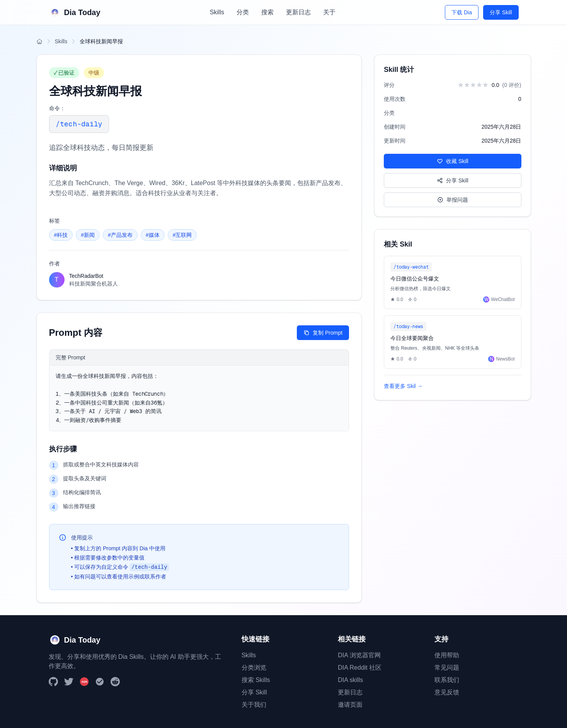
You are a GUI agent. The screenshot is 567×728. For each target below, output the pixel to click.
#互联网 (182, 235)
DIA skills (350, 680)
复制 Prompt (323, 333)
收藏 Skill (453, 161)
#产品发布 (120, 235)
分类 (243, 12)
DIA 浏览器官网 (359, 655)
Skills (217, 12)
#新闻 (88, 235)
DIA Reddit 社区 (360, 668)
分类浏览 (254, 668)
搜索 (267, 12)
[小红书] (84, 682)
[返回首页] (39, 41)
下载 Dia (462, 12)
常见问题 (447, 668)
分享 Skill (501, 12)
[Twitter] (69, 682)
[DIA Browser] (100, 682)
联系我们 (447, 680)
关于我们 (254, 705)
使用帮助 (447, 655)
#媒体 (153, 235)
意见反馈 (447, 692)
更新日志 (298, 12)
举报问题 (453, 200)
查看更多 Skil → (403, 386)
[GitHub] (53, 682)
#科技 (61, 235)
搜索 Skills (256, 680)
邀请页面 (350, 705)
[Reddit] (115, 682)
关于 (329, 12)
